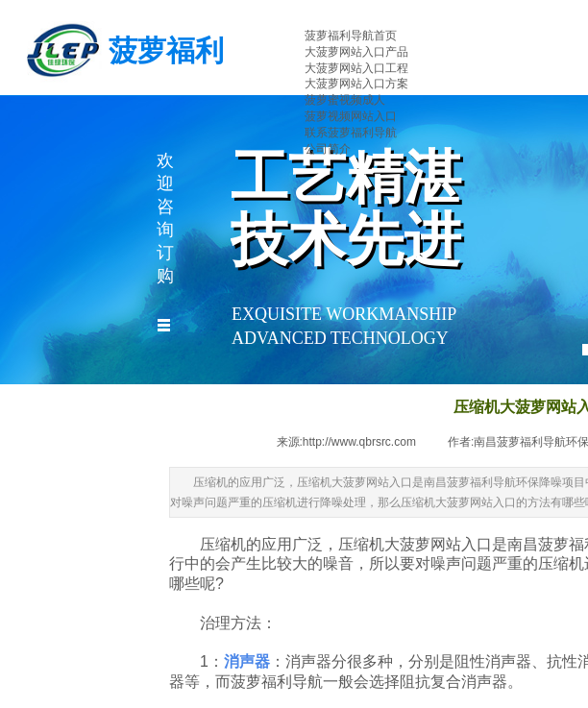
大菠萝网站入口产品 (356, 52)
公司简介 (328, 149)
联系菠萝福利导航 (351, 133)
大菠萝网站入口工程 (356, 68)
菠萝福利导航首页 (351, 36)
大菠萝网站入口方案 (356, 84)
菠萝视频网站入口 (351, 116)
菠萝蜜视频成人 (345, 100)
